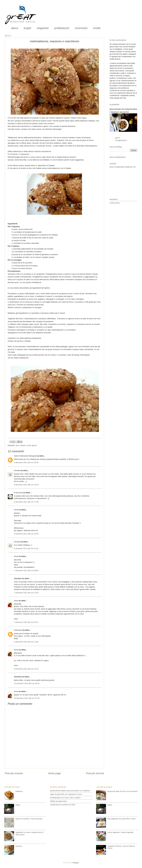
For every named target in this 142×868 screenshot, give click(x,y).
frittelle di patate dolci (58, 801)
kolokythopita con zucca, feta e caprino (65, 798)
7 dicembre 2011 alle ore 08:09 (26, 570)
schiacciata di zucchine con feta (63, 805)
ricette (97, 28)
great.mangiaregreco (118, 157)
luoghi (27, 28)
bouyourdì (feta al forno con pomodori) (122, 791)
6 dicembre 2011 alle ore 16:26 (26, 462)
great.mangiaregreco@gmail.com (123, 167)
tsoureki (19, 846)
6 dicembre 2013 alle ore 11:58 (26, 642)
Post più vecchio (95, 773)
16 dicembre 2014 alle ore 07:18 (27, 698)
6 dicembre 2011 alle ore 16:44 (26, 485)
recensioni (81, 28)
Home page (54, 773)
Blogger (76, 863)
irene (16, 510)
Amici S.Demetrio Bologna (25, 456)
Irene (16, 601)
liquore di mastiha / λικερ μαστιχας (29, 819)
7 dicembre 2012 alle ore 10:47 (26, 622)
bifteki (18, 805)
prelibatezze (62, 28)
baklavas (19, 791)
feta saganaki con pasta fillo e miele (121, 819)
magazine (43, 28)
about (15, 28)
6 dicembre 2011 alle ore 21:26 (26, 548)
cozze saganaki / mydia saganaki (120, 832)
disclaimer (114, 199)
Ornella (17, 470)
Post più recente (14, 773)
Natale (23, 445)
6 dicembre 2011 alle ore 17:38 (26, 502)
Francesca (18, 493)
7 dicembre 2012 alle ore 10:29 (26, 593)
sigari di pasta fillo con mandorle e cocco (66, 794)
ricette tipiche (32, 445)
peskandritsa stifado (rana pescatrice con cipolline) (70, 791)
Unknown (18, 630)
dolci (17, 445)
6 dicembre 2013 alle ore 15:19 (26, 669)
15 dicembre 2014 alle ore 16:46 (27, 683)
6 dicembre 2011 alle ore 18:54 (26, 534)
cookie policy (115, 203)
